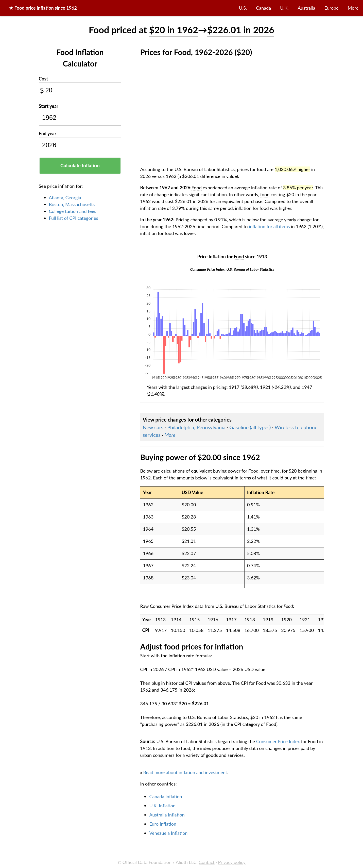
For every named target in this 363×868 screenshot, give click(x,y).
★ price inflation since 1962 (43, 8)
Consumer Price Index (278, 741)
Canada (263, 8)
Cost (44, 79)
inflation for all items (269, 226)
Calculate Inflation (80, 166)
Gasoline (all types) (250, 427)
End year (48, 133)
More (353, 8)
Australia (307, 8)
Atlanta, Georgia (65, 197)
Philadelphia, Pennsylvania (196, 427)
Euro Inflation (163, 824)
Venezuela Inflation (168, 833)
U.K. (284, 8)
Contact (206, 862)
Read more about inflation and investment (185, 772)
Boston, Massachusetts (72, 204)
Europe (332, 8)
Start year (49, 106)
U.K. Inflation (162, 806)
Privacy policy (232, 862)
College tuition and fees (73, 211)
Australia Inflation (167, 815)
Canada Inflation (166, 796)
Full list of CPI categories (74, 218)
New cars (153, 427)
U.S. (243, 8)
